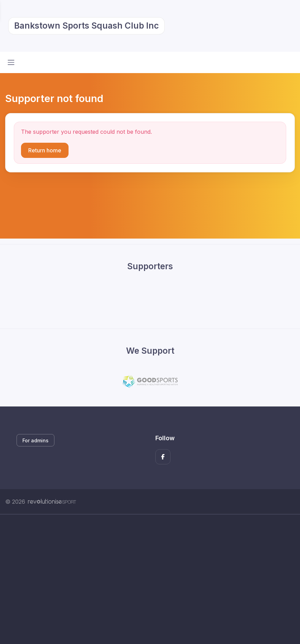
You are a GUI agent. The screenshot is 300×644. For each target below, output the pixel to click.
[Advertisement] (150, 579)
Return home (45, 150)
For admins (35, 440)
